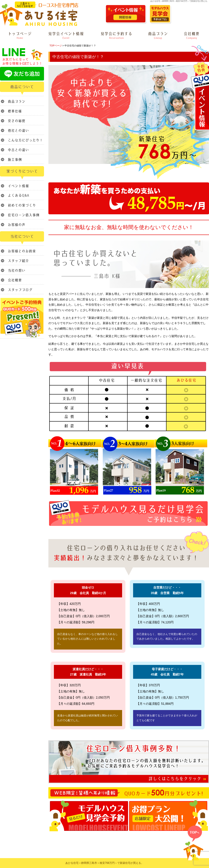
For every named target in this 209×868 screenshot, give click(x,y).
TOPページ (56, 46)
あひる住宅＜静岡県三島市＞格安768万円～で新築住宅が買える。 (104, 863)
